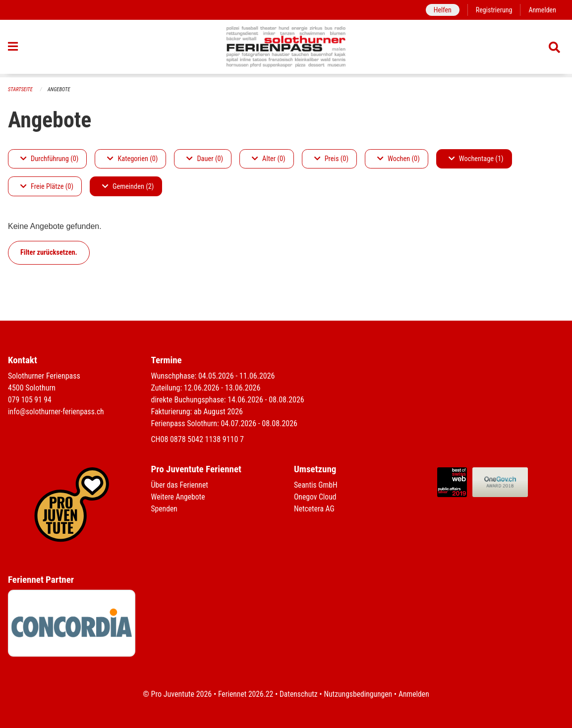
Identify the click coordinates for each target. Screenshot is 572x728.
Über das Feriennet (180, 485)
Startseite (21, 89)
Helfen (440, 10)
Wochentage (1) (476, 159)
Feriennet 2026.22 (244, 694)
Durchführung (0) (49, 159)
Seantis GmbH (316, 485)
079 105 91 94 (30, 400)
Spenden (165, 509)
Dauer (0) (205, 159)
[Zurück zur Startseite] (286, 49)
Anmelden (542, 10)
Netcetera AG (315, 509)
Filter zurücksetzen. (49, 252)
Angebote (60, 89)
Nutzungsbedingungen (359, 694)
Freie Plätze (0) (47, 187)
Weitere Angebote (179, 497)
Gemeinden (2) (128, 187)
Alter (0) (269, 159)
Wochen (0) (399, 159)
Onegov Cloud (316, 497)
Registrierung (493, 10)
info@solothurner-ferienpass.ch (57, 412)
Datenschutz (298, 694)
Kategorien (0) (132, 159)
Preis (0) (331, 159)
